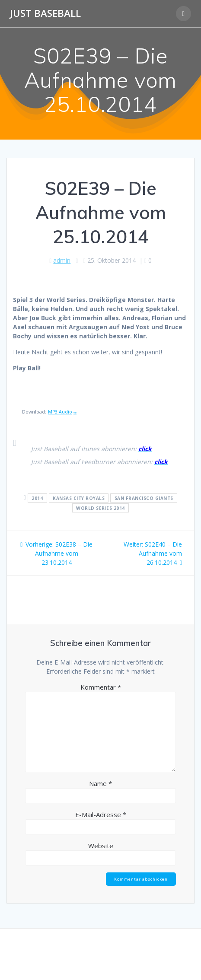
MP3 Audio (62, 412)
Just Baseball (45, 13)
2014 (37, 498)
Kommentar (101, 687)
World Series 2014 (100, 508)
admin (62, 260)
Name (100, 783)
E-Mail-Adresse (101, 815)
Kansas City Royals (79, 498)
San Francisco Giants (144, 498)
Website (101, 846)
